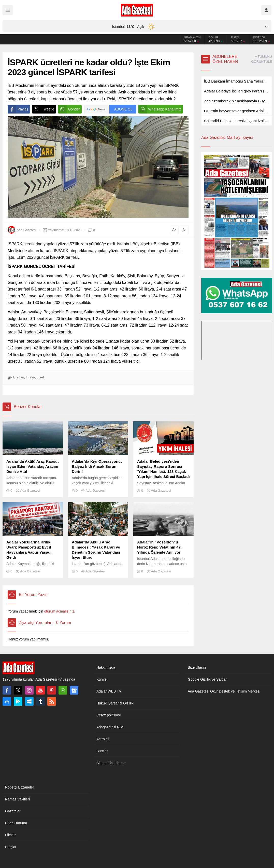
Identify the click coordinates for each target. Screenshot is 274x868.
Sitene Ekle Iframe (111, 763)
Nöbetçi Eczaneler (20, 787)
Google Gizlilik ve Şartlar (207, 679)
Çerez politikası (109, 715)
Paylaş (18, 109)
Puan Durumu (16, 823)
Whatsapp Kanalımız (160, 109)
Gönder (69, 109)
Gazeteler (13, 811)
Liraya (30, 377)
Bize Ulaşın (197, 667)
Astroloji (103, 739)
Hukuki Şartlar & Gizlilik (115, 703)
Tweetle (43, 109)
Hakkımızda (106, 667)
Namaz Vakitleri (17, 799)
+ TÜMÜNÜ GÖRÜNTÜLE (262, 59)
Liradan (18, 377)
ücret (40, 377)
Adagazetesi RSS (110, 727)
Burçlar (102, 751)
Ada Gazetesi (26, 230)
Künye (102, 679)
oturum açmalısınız (59, 611)
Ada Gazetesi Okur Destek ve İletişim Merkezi (224, 691)
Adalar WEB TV (109, 691)
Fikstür (10, 835)
